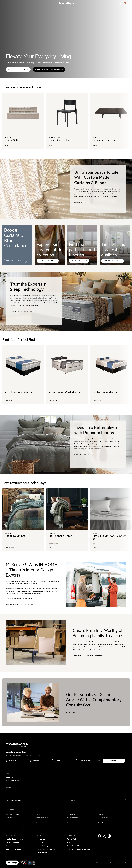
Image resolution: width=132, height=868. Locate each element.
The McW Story (42, 846)
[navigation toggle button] (8, 4)
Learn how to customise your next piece (90, 655)
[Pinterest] (109, 836)
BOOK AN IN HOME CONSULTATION (19, 605)
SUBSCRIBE (114, 761)
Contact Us (41, 839)
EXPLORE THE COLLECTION (21, 312)
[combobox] (89, 761)
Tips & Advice (42, 852)
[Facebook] (99, 836)
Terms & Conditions (75, 846)
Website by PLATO (121, 863)
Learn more (80, 202)
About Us (40, 842)
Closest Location (84, 757)
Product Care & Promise (46, 849)
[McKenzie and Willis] (66, 4)
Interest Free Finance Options (78, 849)
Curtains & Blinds (12, 842)
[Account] (121, 4)
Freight (70, 842)
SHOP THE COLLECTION (18, 69)
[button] (124, 4)
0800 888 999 (11, 777)
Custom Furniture (13, 846)
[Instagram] (104, 836)
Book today (72, 712)
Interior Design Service (14, 839)
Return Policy (72, 839)
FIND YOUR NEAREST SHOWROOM (49, 69)
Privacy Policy (109, 863)
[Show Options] (99, 761)
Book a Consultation (14, 849)
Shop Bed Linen (82, 455)
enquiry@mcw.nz (12, 780)
